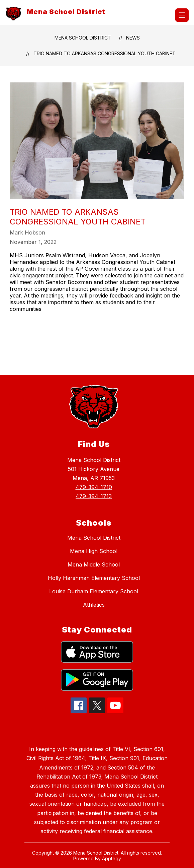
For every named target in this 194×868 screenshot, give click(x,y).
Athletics (94, 605)
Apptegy (112, 858)
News (133, 38)
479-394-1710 (94, 487)
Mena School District (83, 38)
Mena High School (94, 551)
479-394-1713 (94, 496)
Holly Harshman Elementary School (94, 578)
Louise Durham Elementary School (94, 591)
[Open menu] (182, 15)
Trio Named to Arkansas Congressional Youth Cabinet (105, 53)
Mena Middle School (94, 564)
